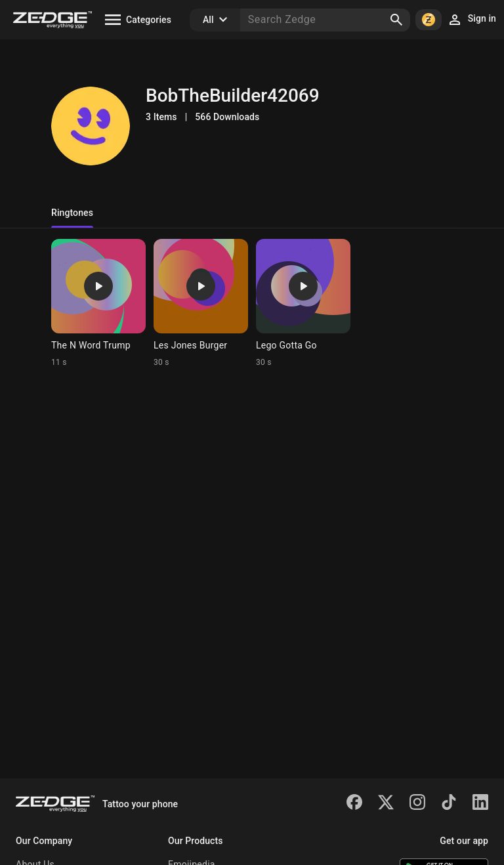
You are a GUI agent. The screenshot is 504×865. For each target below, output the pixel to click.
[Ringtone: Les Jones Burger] (201, 303)
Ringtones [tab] (72, 213)
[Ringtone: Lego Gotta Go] (303, 303)
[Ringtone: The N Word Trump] (98, 303)
